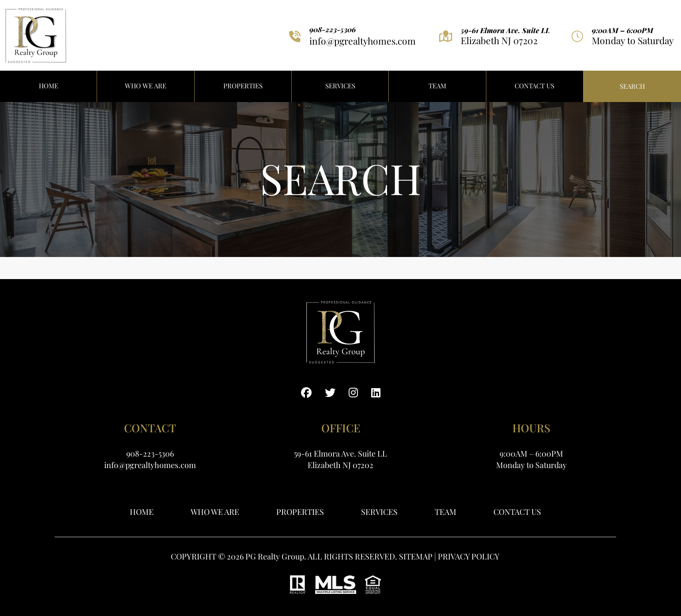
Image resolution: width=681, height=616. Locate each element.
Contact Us (534, 86)
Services (340, 86)
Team (437, 86)
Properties (300, 512)
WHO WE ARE (146, 86)
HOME (49, 86)
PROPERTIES (243, 86)
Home (142, 512)
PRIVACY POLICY (469, 556)
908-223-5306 (333, 30)
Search (632, 86)
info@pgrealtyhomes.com (363, 41)
